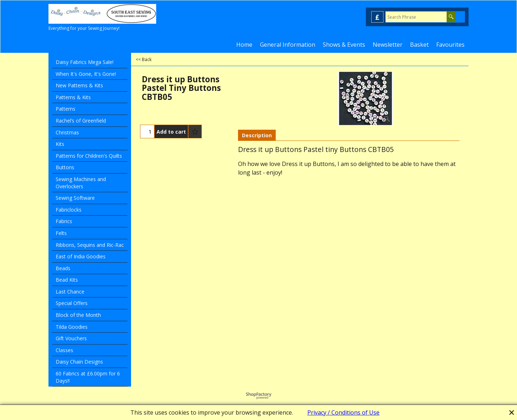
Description (257, 135)
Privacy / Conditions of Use (343, 412)
